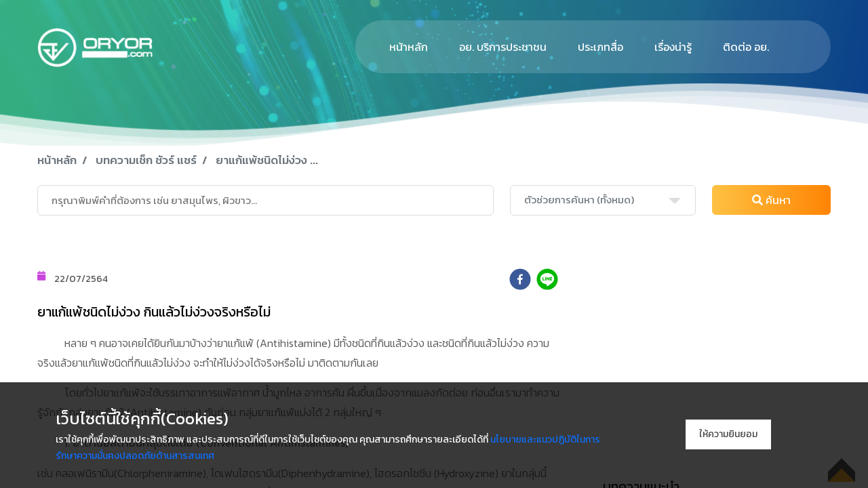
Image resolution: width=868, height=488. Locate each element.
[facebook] (520, 279)
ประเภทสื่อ (600, 47)
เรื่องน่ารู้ (673, 47)
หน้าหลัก (409, 47)
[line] (547, 279)
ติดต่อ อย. (746, 47)
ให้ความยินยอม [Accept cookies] (728, 434)
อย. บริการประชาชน (503, 47)
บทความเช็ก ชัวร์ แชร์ (146, 160)
